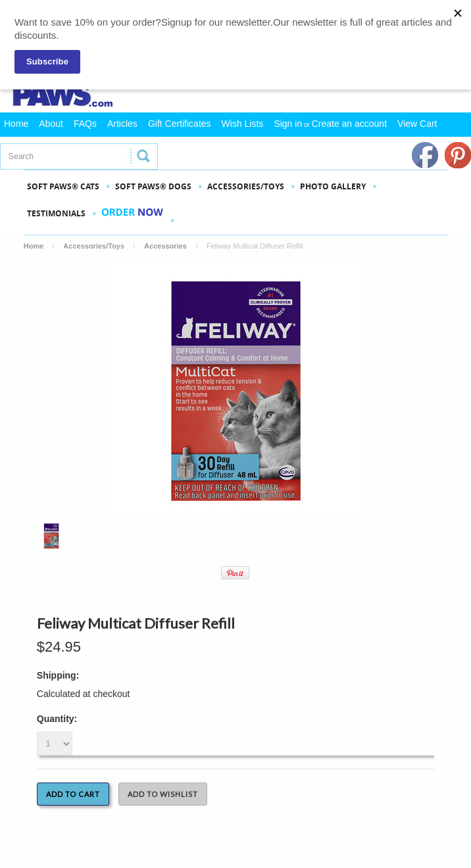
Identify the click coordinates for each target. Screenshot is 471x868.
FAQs (85, 124)
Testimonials (56, 213)
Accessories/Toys (246, 186)
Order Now (133, 220)
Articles (122, 124)
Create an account (349, 124)
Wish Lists (243, 124)
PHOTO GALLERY (333, 186)
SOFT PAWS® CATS (63, 186)
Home (16, 124)
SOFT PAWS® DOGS (153, 186)
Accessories (165, 246)
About (51, 124)
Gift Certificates (180, 124)
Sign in (288, 124)
